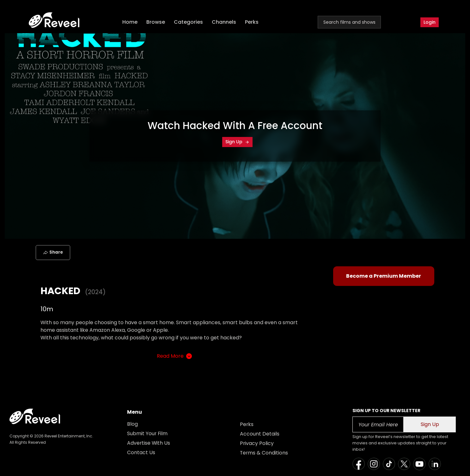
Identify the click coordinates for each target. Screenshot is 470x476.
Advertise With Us (149, 443)
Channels (225, 22)
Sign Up (237, 142)
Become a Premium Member (384, 276)
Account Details (260, 434)
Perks (252, 22)
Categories (189, 22)
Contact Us (141, 452)
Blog (132, 424)
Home (131, 22)
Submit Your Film (148, 433)
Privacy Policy (257, 443)
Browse (156, 22)
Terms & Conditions (264, 453)
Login (430, 22)
